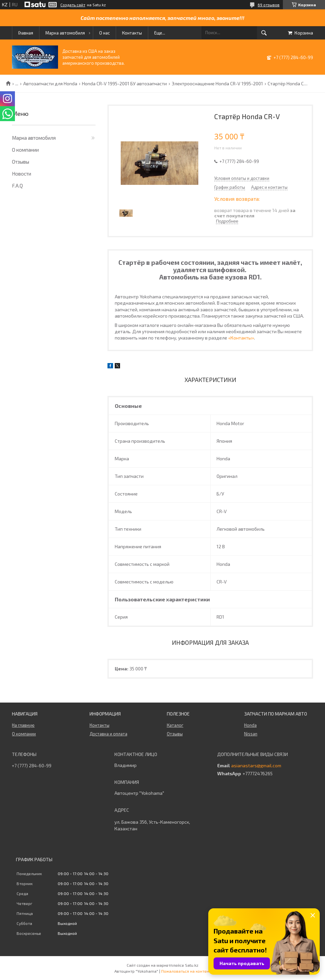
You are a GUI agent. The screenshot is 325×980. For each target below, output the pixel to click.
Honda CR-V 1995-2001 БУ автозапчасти (124, 84)
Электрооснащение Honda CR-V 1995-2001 (217, 84)
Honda (250, 725)
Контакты (132, 33)
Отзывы (21, 162)
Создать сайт (73, 5)
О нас (104, 33)
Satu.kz (192, 965)
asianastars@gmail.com (256, 766)
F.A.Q (17, 186)
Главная (26, 33)
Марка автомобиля (65, 33)
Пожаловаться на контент (186, 971)
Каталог (175, 725)
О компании (25, 150)
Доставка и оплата (108, 734)
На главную (23, 725)
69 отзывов (269, 5)
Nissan (251, 734)
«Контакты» (241, 338)
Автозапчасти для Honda (50, 84)
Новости (22, 174)
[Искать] (264, 33)
